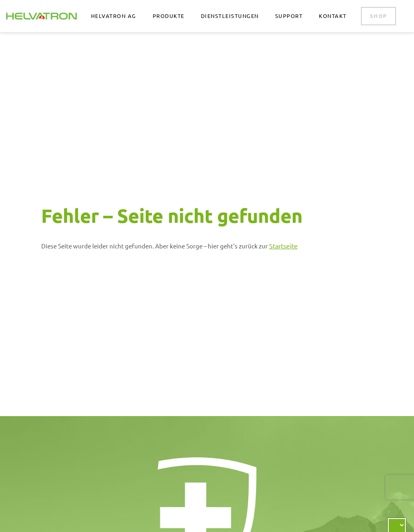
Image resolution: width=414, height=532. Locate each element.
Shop (378, 16)
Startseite (283, 246)
